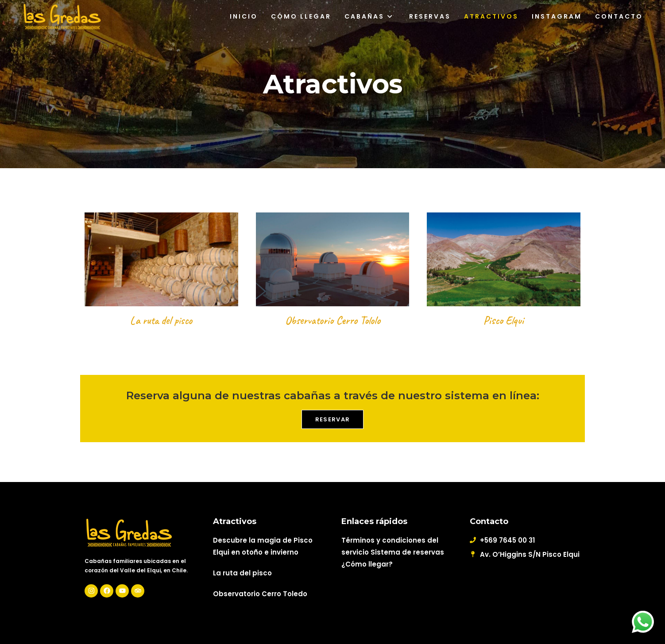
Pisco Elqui (504, 320)
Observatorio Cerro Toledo (260, 594)
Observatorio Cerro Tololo (333, 320)
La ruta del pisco (161, 320)
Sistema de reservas (407, 552)
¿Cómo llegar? (367, 564)
